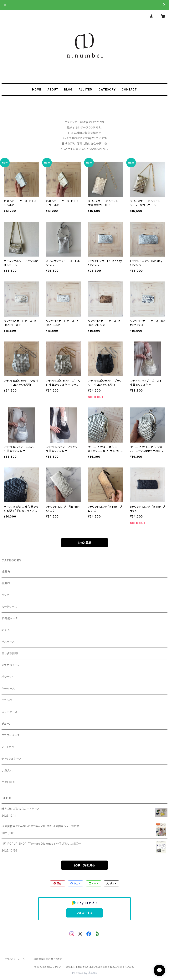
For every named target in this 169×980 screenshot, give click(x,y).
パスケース (8, 642)
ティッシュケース (12, 759)
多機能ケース (10, 618)
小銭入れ (7, 770)
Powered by (84, 973)
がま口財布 (9, 782)
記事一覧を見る (84, 865)
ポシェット (8, 677)
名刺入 (6, 630)
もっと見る (84, 543)
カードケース (9, 607)
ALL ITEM (85, 89)
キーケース (8, 688)
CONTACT (129, 89)
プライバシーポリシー (16, 959)
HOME (37, 89)
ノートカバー (9, 747)
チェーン (7, 724)
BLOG (68, 89)
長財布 (6, 583)
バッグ (5, 595)
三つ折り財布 (10, 653)
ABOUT (53, 89)
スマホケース (10, 712)
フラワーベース (11, 735)
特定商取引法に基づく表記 (48, 959)
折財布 (6, 571)
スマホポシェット (12, 665)
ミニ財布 (7, 700)
